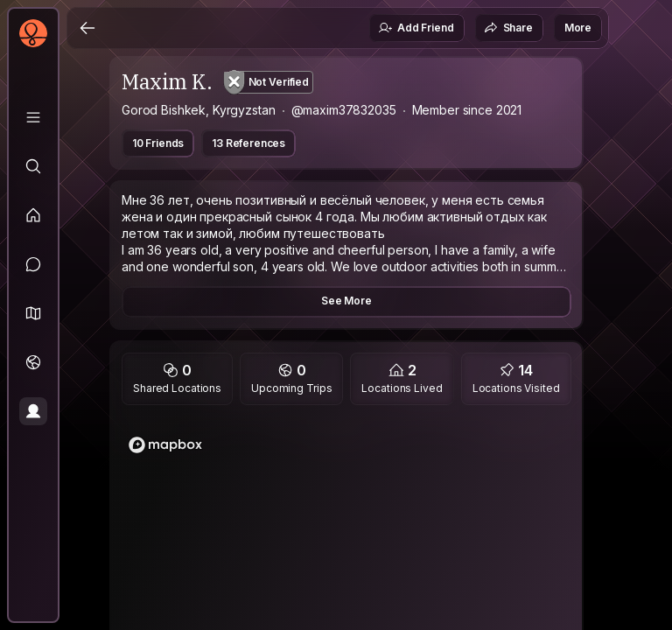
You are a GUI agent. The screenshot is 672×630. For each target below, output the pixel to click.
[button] (33, 313)
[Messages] (33, 264)
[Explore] (33, 166)
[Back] (87, 28)
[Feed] (33, 215)
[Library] (33, 117)
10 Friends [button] (158, 143)
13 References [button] (248, 143)
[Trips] (33, 362)
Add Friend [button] (416, 28)
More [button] (578, 28)
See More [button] (346, 301)
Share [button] (508, 28)
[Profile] (33, 411)
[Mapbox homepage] (165, 445)
